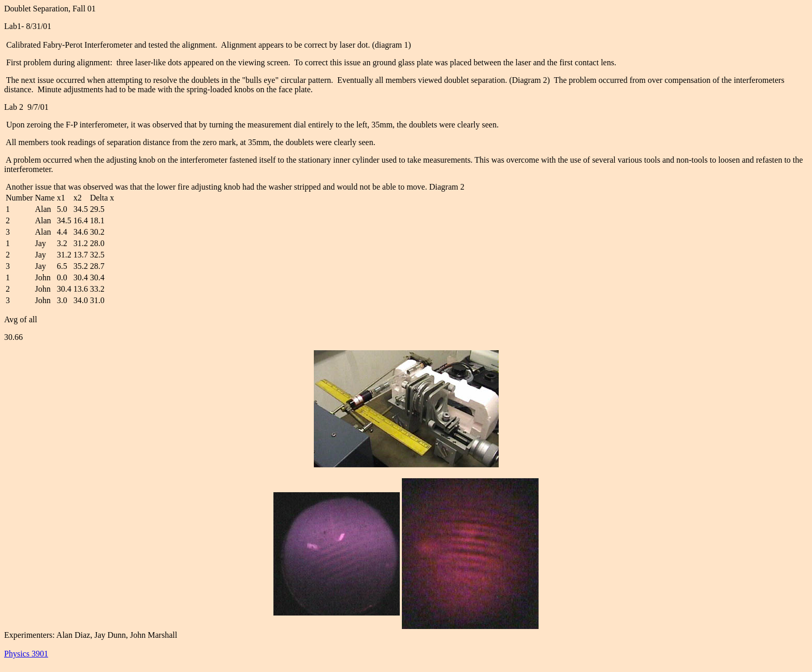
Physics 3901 (26, 654)
